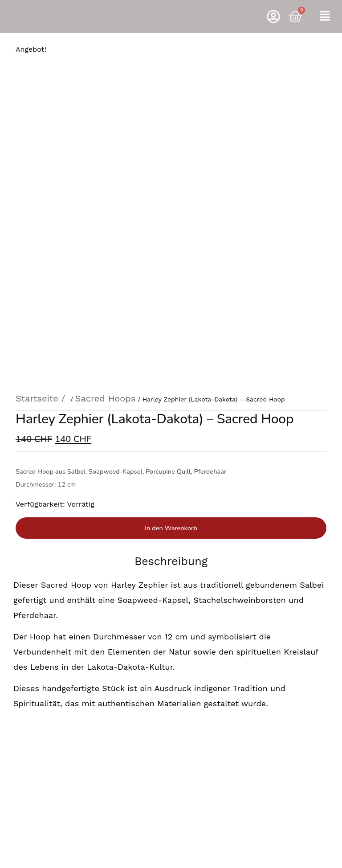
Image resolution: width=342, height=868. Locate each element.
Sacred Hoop (65, 290)
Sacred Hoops (105, 104)
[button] (325, 16)
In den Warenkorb (171, 233)
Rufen (171, 662)
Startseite (37, 104)
